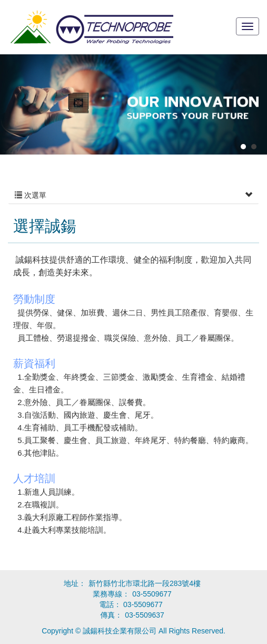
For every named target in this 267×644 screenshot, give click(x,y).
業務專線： (111, 594)
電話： (131, 604)
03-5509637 (145, 615)
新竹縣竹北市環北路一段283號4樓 (145, 583)
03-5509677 (152, 594)
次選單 (133, 195)
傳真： (111, 615)
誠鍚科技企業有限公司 (92, 27)
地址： (75, 583)
